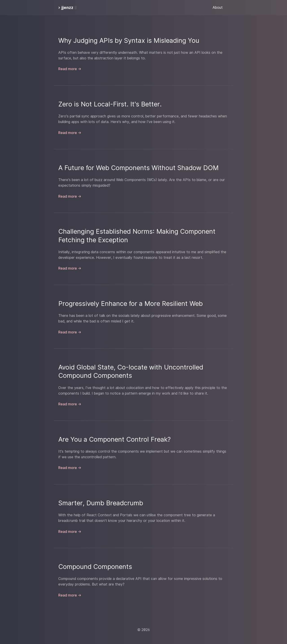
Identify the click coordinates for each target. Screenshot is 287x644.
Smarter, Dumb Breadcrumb (101, 503)
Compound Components (95, 567)
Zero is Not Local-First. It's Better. (110, 104)
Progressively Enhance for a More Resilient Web (130, 304)
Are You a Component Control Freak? (114, 439)
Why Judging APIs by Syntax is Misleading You (129, 40)
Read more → (70, 69)
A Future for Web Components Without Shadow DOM (138, 168)
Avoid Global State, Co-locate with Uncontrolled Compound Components (131, 371)
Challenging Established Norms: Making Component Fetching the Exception (137, 236)
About (218, 8)
